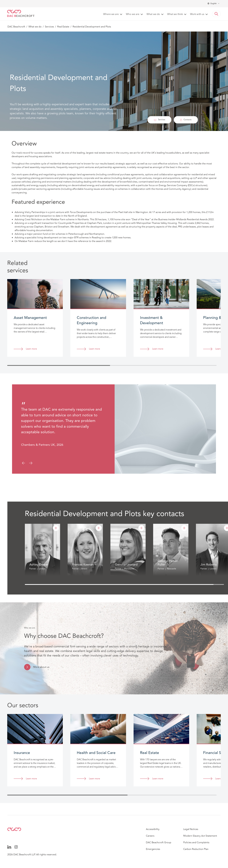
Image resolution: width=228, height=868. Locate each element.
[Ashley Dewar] (56, 528)
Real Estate (63, 27)
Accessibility (153, 829)
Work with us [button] (197, 14)
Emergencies (153, 849)
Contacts (186, 120)
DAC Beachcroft (16, 27)
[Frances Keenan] (99, 528)
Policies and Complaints (196, 843)
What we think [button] (175, 14)
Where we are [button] (111, 14)
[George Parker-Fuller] (184, 528)
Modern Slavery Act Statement (200, 836)
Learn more (31, 349)
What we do (35, 27)
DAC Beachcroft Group (159, 843)
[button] (216, 14)
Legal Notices (191, 829)
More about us (41, 667)
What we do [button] (153, 14)
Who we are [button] (133, 14)
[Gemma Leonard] (141, 528)
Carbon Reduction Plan (196, 849)
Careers (150, 836)
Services (49, 27)
